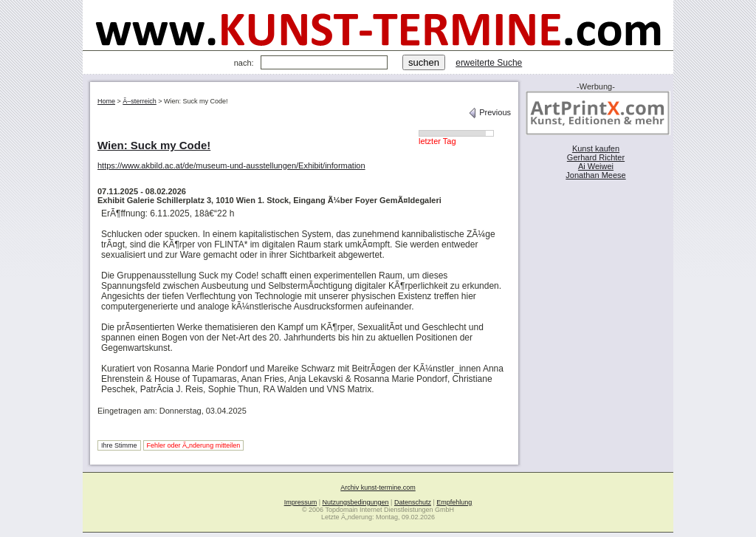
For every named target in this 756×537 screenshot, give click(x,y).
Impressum (301, 502)
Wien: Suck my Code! (154, 145)
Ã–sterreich (140, 101)
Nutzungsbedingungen (356, 502)
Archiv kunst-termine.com (378, 488)
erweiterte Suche (489, 63)
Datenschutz (413, 502)
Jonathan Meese (595, 175)
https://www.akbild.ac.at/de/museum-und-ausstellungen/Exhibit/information (231, 165)
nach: (244, 63)
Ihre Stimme (119, 445)
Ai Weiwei (596, 166)
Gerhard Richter (596, 157)
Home (106, 101)
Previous (489, 112)
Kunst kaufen (596, 148)
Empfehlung (454, 502)
